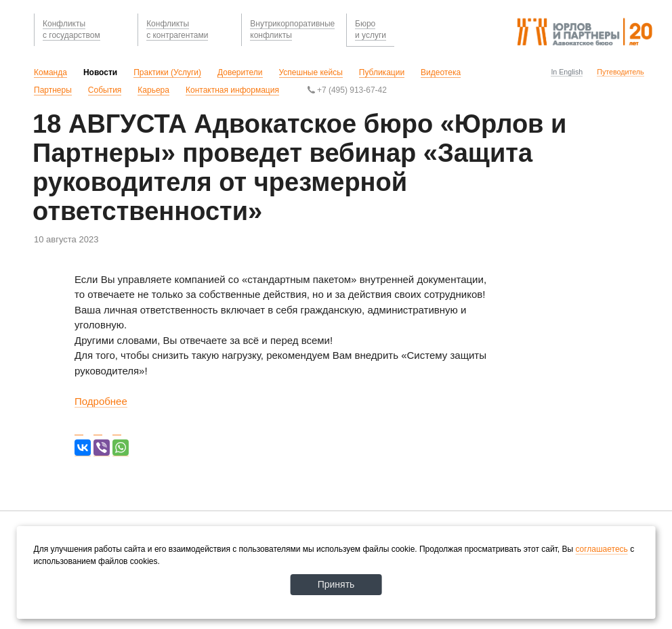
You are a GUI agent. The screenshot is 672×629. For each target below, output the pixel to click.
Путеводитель (620, 72)
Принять (336, 584)
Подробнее (101, 401)
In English (567, 72)
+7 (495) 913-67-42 (347, 90)
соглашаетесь (601, 549)
